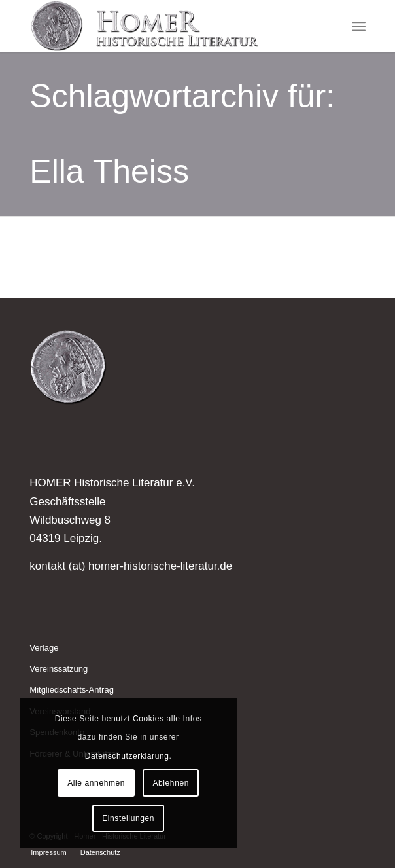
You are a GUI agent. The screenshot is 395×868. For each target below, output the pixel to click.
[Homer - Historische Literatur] (164, 26)
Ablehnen (171, 783)
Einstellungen (128, 818)
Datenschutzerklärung (127, 756)
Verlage (44, 648)
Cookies (148, 719)
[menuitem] (359, 26)
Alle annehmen (96, 783)
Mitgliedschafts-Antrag (72, 690)
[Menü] (359, 26)
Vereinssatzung (59, 669)
